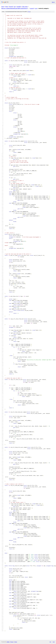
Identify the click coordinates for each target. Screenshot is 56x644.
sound (32, 8)
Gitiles (8, 642)
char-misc (25, 7)
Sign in (53, 2)
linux (3, 7)
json (54, 642)
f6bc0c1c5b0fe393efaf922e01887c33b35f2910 (14, 8)
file (29, 12)
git (15, 7)
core (36, 8)
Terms (16, 642)
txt (50, 642)
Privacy (12, 642)
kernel (11, 7)
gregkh (19, 7)
